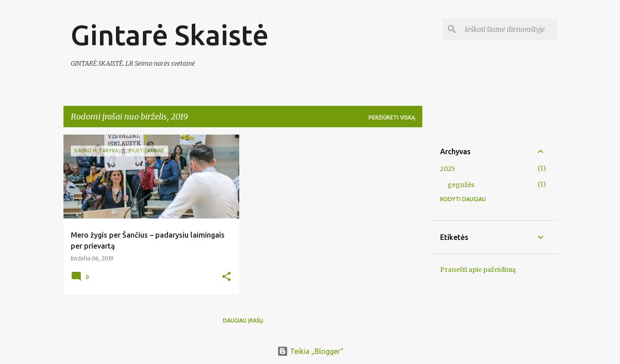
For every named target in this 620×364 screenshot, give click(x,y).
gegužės (461, 185)
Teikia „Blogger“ (310, 351)
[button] (226, 277)
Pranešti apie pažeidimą (478, 270)
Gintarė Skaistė (170, 35)
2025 (448, 169)
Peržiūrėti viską (392, 117)
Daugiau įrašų (243, 320)
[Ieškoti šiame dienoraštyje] (509, 29)
